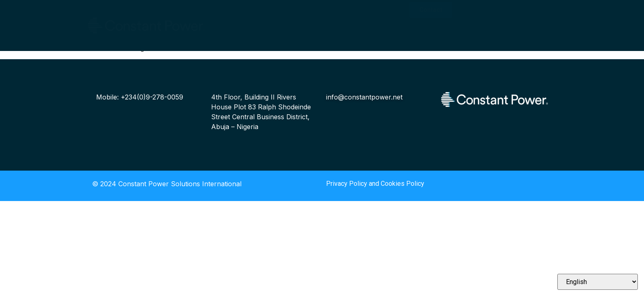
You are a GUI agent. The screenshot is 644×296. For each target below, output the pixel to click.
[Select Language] (598, 282)
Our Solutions (243, 23)
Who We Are (241, 12)
